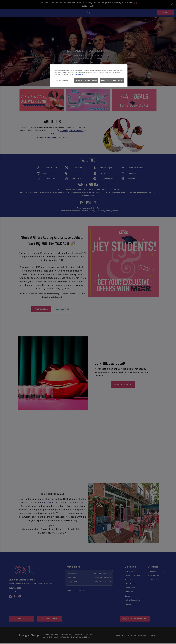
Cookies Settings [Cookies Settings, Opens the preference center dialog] (62, 81)
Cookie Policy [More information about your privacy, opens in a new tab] (79, 74)
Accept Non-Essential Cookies (112, 81)
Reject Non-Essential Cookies (86, 81)
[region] (89, 76)
